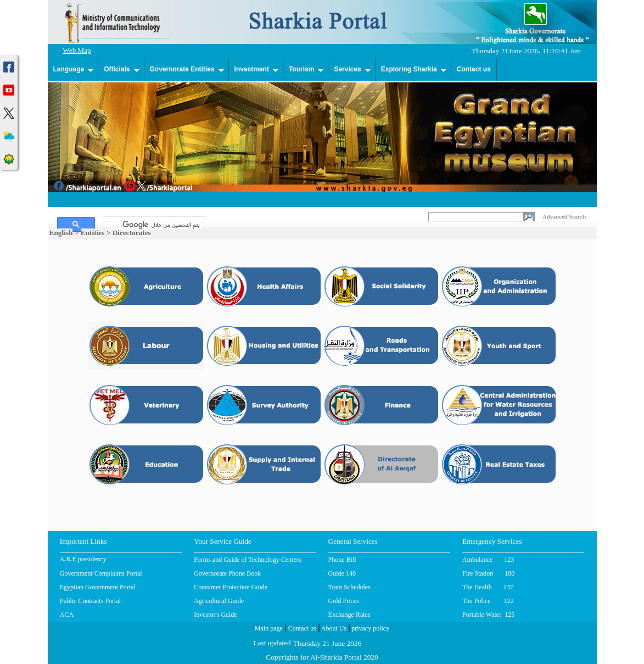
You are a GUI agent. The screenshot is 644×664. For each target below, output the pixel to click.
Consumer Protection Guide (231, 587)
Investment (252, 69)
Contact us (474, 69)
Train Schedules (349, 587)
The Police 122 (488, 601)
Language (69, 69)
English (61, 233)
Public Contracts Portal (90, 601)
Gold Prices (344, 601)
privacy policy (369, 629)
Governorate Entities (182, 69)
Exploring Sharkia (409, 69)
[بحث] (156, 225)
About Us (333, 629)
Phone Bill (342, 560)
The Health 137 (488, 587)
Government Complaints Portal (101, 573)
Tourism (301, 69)
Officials (117, 69)
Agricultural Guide (219, 601)
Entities (93, 233)
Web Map (77, 51)
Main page (269, 629)
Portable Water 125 (488, 615)
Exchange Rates (349, 615)
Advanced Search (564, 217)
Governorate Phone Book (227, 573)
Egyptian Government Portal (98, 587)
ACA (67, 615)
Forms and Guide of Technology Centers (247, 560)
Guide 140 (342, 573)
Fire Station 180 (488, 573)
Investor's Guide (215, 615)
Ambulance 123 (488, 560)
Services (347, 69)
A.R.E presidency (83, 560)
